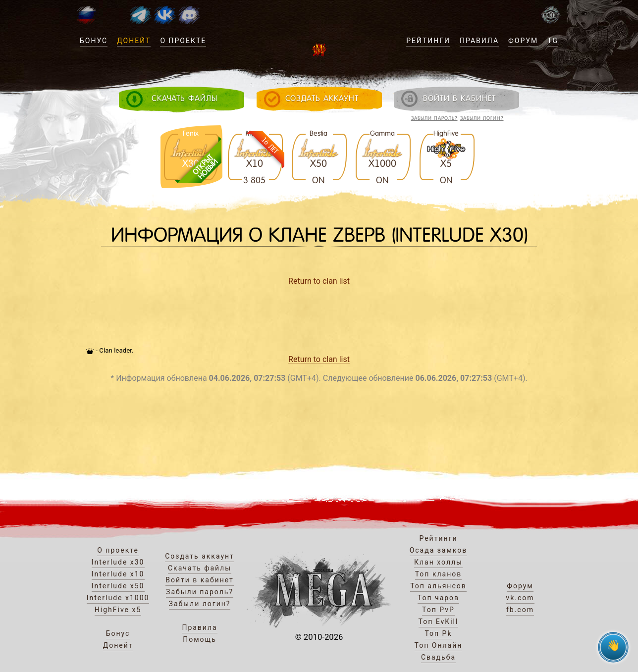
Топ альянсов (438, 586)
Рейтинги (428, 41)
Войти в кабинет (200, 580)
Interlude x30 (118, 562)
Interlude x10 (118, 574)
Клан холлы (438, 562)
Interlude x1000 (118, 598)
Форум (523, 41)
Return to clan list (319, 281)
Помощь (200, 639)
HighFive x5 (118, 610)
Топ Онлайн (439, 645)
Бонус (94, 41)
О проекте (183, 41)
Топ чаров (438, 598)
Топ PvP (438, 610)
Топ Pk (438, 633)
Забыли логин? (482, 118)
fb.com (520, 610)
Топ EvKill (439, 621)
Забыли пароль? (434, 118)
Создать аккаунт (200, 556)
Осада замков (439, 550)
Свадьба (438, 657)
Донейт (134, 41)
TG (553, 41)
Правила (479, 41)
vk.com (520, 598)
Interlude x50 (118, 586)
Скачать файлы (200, 568)
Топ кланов (439, 574)
